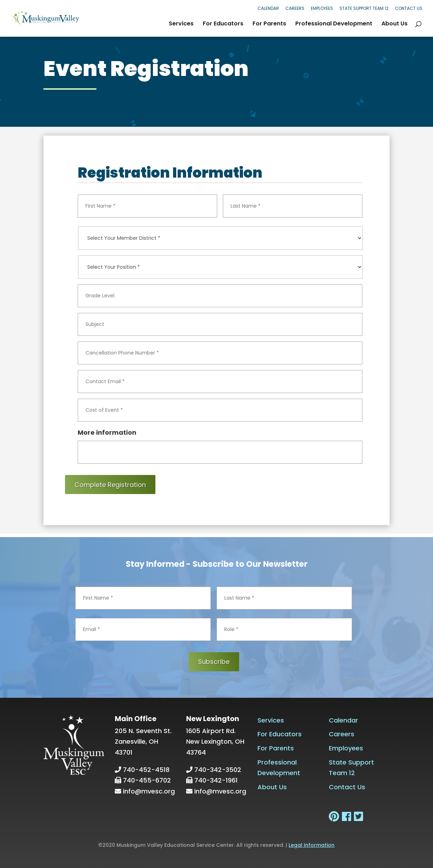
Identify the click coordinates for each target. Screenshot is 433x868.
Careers (295, 8)
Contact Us (409, 8)
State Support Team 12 (364, 8)
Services (181, 24)
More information (107, 432)
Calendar (268, 8)
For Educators (223, 24)
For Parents (269, 24)
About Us (395, 24)
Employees (322, 8)
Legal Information (312, 845)
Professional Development (334, 24)
